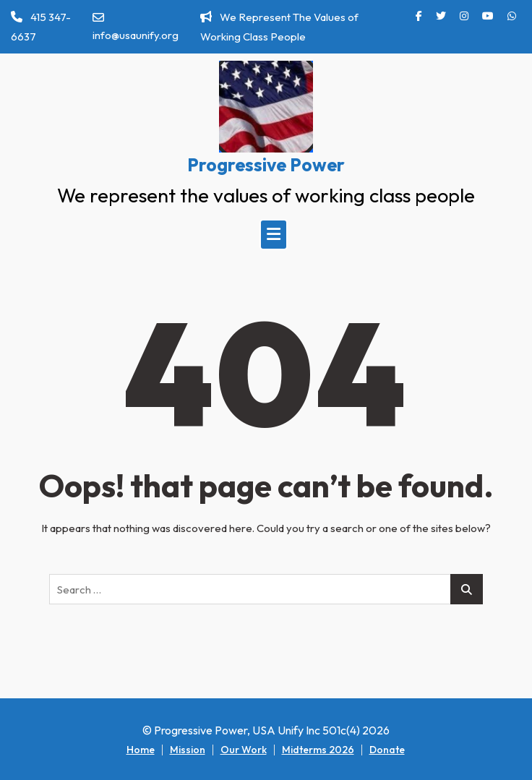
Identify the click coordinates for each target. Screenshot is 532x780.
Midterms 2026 (318, 750)
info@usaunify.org (136, 27)
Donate (387, 750)
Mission (188, 750)
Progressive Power (266, 165)
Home (141, 750)
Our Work (244, 750)
